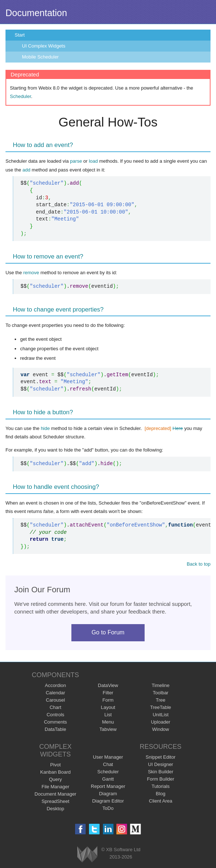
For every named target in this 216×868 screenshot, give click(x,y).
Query (55, 779)
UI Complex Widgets (44, 46)
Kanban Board (55, 772)
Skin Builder (161, 772)
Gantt (108, 779)
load (94, 161)
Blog (161, 794)
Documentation (36, 13)
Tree (161, 700)
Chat (108, 764)
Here (178, 428)
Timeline (161, 685)
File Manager (55, 787)
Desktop (56, 809)
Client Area (161, 801)
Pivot (55, 765)
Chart (55, 707)
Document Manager (55, 794)
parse (76, 161)
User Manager (108, 757)
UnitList (161, 715)
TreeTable (161, 707)
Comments (55, 722)
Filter (108, 693)
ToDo (108, 808)
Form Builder (160, 779)
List (108, 715)
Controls (55, 715)
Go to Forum (108, 632)
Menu (108, 722)
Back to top (199, 564)
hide (45, 428)
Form (108, 700)
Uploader (161, 722)
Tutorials (161, 786)
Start (20, 35)
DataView (108, 685)
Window (161, 729)
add (26, 170)
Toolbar (161, 693)
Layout (108, 707)
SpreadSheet (55, 801)
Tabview (108, 729)
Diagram (108, 794)
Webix (87, 854)
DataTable (55, 729)
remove (31, 273)
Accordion (55, 685)
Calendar (55, 693)
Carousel (55, 700)
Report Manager (108, 786)
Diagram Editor (108, 801)
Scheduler (21, 96)
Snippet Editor (161, 757)
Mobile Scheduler (40, 57)
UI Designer (161, 764)
